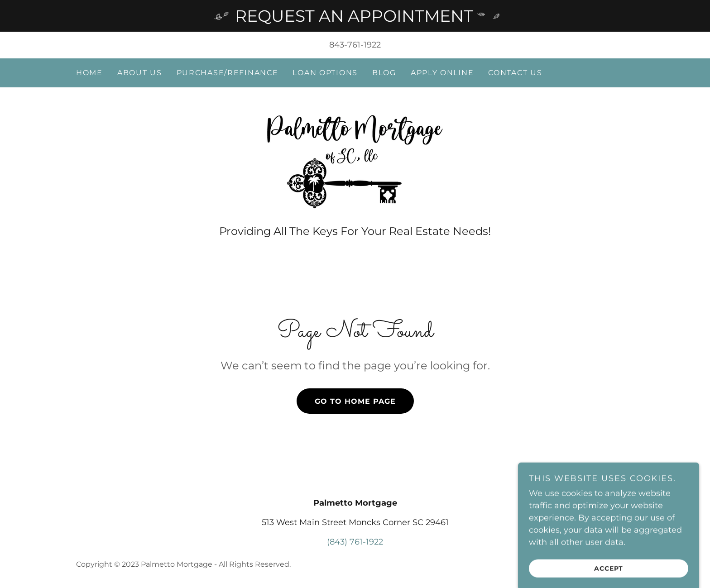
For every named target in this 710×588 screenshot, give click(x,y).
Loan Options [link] (325, 73)
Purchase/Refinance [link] (228, 73)
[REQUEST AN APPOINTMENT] (355, 16)
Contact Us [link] (515, 73)
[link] (355, 161)
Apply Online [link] (442, 73)
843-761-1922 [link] (355, 45)
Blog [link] (384, 73)
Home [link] (89, 73)
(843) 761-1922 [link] (355, 542)
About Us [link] (140, 73)
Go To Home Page (355, 401)
